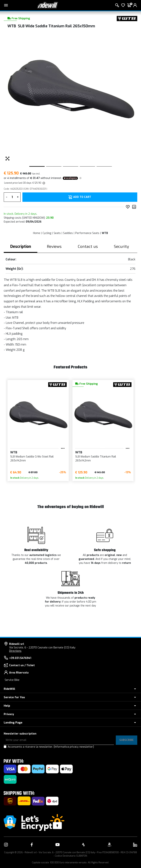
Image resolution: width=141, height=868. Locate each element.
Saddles (68, 233)
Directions (15, 651)
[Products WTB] (127, 18)
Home (37, 233)
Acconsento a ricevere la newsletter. (51, 747)
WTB (105, 233)
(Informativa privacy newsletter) (74, 747)
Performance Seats (87, 233)
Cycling (47, 233)
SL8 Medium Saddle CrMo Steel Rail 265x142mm (32, 459)
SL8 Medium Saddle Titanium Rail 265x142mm (96, 459)
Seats (57, 233)
